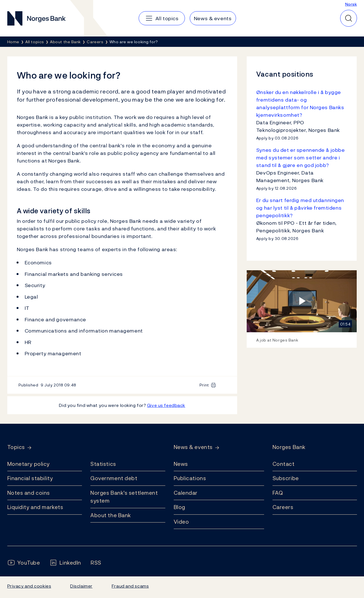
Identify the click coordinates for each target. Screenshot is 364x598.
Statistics (103, 464)
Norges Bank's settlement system (124, 497)
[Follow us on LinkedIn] (65, 563)
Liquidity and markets (35, 507)
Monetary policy (28, 464)
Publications (190, 478)
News (181, 464)
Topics (16, 447)
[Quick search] (349, 18)
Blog (179, 507)
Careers (283, 507)
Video (181, 522)
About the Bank (111, 515)
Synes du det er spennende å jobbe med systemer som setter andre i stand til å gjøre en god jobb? (301, 158)
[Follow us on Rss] (96, 563)
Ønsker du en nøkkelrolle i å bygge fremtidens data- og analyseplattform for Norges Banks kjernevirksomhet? (300, 104)
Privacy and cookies (29, 586)
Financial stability (30, 478)
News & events (193, 447)
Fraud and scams (130, 586)
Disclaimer (81, 586)
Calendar (186, 493)
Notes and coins (29, 493)
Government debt (114, 478)
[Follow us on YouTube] (24, 563)
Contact (284, 464)
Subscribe (286, 478)
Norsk (351, 4)
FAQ (278, 493)
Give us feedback (166, 405)
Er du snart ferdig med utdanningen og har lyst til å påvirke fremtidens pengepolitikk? (300, 208)
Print (204, 385)
